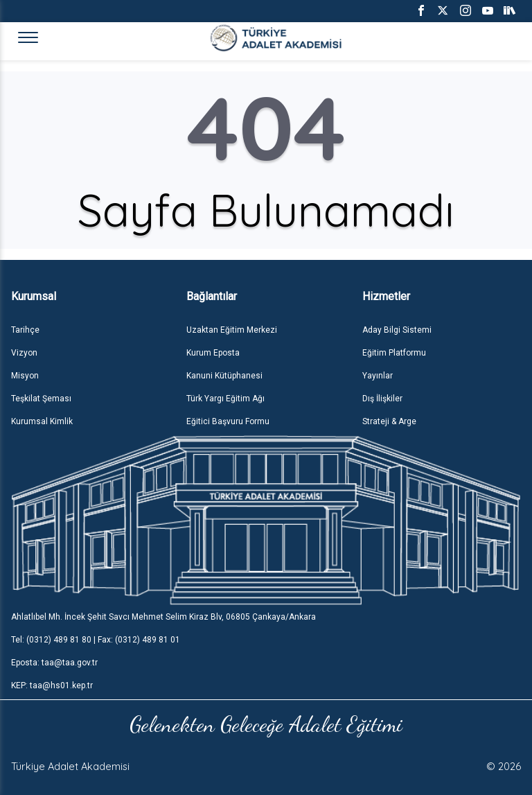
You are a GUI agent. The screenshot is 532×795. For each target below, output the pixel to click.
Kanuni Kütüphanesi (224, 376)
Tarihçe (25, 330)
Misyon (25, 376)
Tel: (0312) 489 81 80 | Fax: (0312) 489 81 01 (96, 640)
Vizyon (24, 353)
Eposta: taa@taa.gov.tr (54, 663)
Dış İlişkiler (382, 399)
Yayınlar (378, 376)
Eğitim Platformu (394, 353)
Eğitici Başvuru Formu (228, 421)
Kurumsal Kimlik (42, 421)
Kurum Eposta (213, 353)
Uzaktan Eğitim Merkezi (232, 330)
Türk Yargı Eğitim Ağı (225, 399)
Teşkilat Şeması (41, 399)
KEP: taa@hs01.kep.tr (52, 685)
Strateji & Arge (389, 421)
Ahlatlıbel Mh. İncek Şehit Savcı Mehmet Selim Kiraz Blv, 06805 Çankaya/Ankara (163, 617)
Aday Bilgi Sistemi (397, 330)
